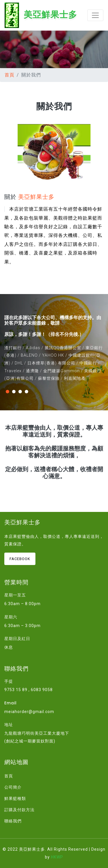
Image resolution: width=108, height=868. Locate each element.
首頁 (10, 75)
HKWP (57, 857)
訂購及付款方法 (19, 810)
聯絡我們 (13, 821)
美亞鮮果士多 (41, 15)
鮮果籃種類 (15, 798)
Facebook (20, 559)
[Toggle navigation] (95, 15)
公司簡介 (13, 787)
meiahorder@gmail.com (29, 712)
